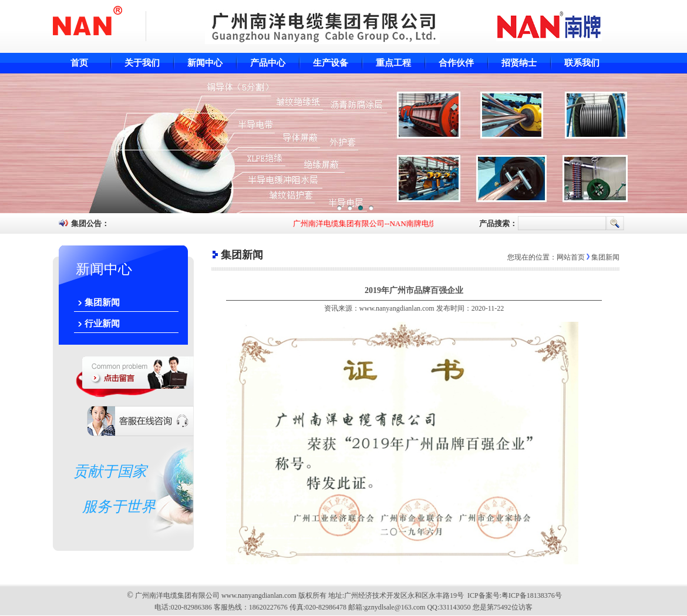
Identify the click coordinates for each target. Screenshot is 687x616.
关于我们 (142, 63)
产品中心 (268, 63)
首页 (79, 63)
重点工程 (393, 63)
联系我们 (582, 63)
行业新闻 (102, 324)
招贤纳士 (519, 63)
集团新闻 (102, 302)
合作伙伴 (456, 63)
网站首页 (571, 257)
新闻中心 (205, 63)
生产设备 (331, 63)
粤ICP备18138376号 (532, 595)
